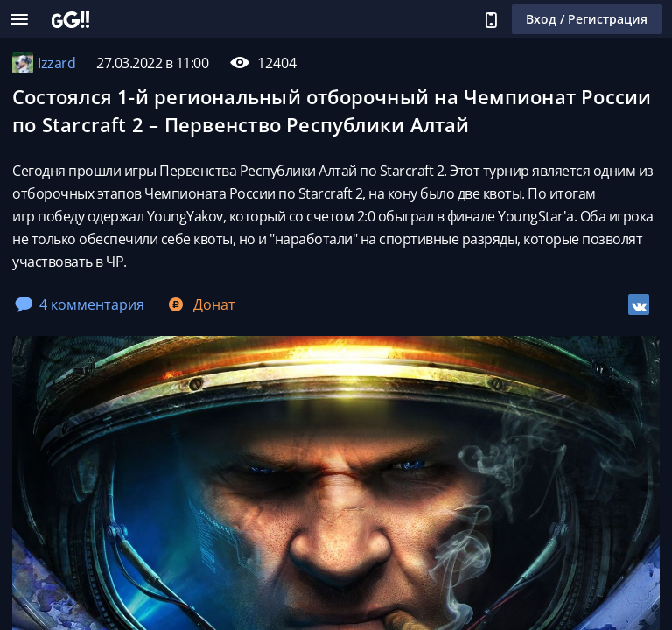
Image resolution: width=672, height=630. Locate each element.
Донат (200, 304)
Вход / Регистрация (587, 19)
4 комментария (80, 304)
